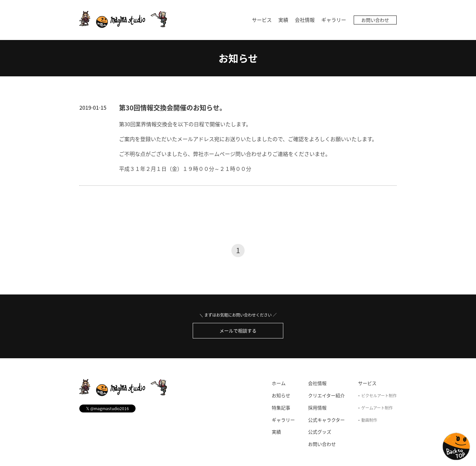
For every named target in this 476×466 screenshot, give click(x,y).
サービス (262, 20)
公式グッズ (320, 432)
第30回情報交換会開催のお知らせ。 (173, 108)
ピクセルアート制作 (379, 396)
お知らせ (238, 58)
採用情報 (317, 408)
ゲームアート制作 (377, 408)
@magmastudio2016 (107, 408)
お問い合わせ (375, 20)
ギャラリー (334, 20)
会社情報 (305, 20)
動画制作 (369, 420)
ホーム (279, 383)
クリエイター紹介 (326, 395)
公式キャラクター (326, 420)
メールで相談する (238, 330)
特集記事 (281, 408)
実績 (283, 20)
